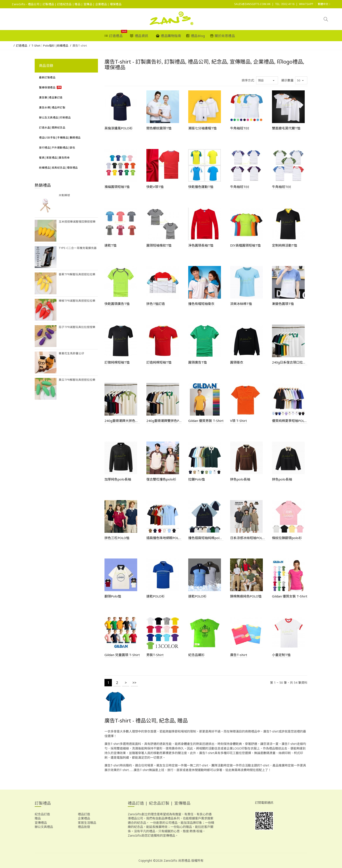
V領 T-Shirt (239, 421)
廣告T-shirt (80, 46)
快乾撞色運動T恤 (201, 187)
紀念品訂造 (42, 814)
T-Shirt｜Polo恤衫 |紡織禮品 (50, 46)
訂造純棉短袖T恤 (159, 362)
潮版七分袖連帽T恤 (202, 128)
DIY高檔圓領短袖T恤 (245, 245)
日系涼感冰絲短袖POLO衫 (248, 538)
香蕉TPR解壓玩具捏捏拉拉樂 (77, 274)
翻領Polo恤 (113, 596)
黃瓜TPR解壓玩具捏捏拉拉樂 (77, 380)
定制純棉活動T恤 (285, 245)
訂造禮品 (22, 46)
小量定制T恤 (281, 655)
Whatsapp (306, 4)
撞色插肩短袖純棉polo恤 (206, 538)
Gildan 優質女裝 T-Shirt (290, 596)
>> (134, 683)
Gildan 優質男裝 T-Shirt (206, 421)
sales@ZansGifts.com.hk (252, 4)
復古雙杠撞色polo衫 (161, 479)
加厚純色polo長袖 (118, 479)
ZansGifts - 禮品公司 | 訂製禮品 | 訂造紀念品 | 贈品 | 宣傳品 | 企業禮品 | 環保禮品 (67, 4)
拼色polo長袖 (240, 479)
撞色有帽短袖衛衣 (201, 304)
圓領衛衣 (237, 362)
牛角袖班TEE (240, 128)
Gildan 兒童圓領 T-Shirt (122, 655)
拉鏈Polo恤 (197, 479)
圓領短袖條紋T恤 (159, 245)
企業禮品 (84, 818)
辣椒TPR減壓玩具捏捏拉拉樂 (77, 301)
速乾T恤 (110, 245)
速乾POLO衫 (156, 596)
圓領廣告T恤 (198, 362)
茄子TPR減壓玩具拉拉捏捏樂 (77, 327)
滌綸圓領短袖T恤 (117, 187)
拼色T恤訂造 (156, 304)
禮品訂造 (84, 814)
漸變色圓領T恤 (283, 304)
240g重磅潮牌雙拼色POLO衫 (164, 421)
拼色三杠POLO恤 (117, 538)
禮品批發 (84, 827)
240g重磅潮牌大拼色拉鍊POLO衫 (122, 421)
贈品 (38, 818)
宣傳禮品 (41, 823)
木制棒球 (64, 195)
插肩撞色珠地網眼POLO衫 (164, 538)
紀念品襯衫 (196, 655)
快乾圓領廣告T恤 (117, 304)
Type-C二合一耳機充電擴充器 (78, 248)
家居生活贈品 (87, 823)
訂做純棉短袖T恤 (117, 362)
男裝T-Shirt (155, 655)
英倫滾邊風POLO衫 (119, 128)
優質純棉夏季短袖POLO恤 (290, 421)
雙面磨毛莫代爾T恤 (286, 128)
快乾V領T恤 (155, 187)
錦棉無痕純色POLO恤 (246, 596)
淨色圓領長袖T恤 (201, 245)
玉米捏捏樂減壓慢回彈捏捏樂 (77, 222)
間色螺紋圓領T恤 (159, 128)
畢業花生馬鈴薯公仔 (71, 353)
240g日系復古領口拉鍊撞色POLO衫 (290, 362)
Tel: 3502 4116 (285, 4)
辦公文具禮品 (44, 827)
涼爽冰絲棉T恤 (241, 304)
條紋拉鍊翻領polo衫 (287, 538)
